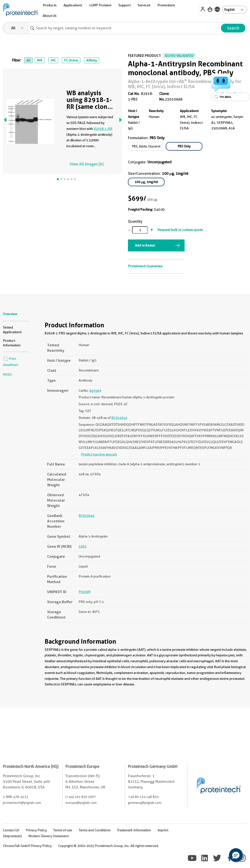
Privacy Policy (36, 830)
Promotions (166, 5)
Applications (73, 5)
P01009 (85, 592)
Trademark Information (134, 830)
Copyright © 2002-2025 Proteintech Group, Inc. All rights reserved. (108, 846)
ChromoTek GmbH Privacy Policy (27, 846)
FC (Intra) (71, 60)
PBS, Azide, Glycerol (146, 146)
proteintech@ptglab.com (22, 803)
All (28, 60)
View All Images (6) (87, 164)
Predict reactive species (99, 454)
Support (125, 5)
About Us (50, 16)
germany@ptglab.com (145, 803)
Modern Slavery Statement (48, 836)
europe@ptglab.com (81, 803)
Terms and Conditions (94, 830)
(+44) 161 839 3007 (81, 797)
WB (40, 60)
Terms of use (63, 830)
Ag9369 (95, 391)
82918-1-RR (103, 129)
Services (144, 5)
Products (50, 5)
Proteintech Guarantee (145, 266)
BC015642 (119, 418)
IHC (53, 60)
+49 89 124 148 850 (143, 797)
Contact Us (11, 830)
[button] (236, 855)
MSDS (7, 374)
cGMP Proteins (100, 5)
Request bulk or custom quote (180, 230)
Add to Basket (145, 245)
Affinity (92, 60)
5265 (83, 546)
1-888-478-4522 (16, 797)
